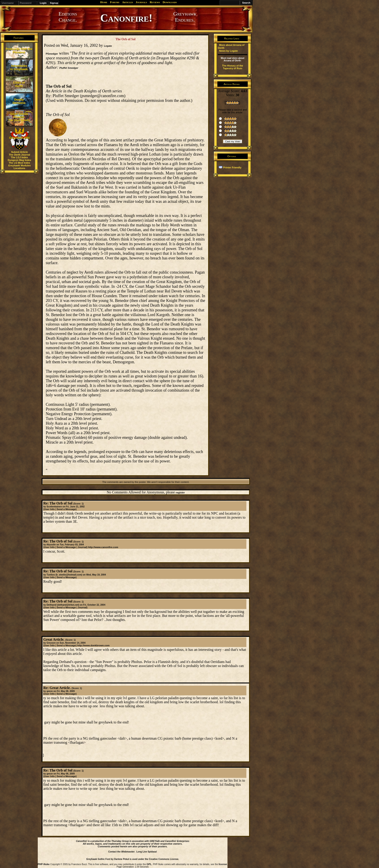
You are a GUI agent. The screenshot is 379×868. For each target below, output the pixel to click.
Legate (108, 46)
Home (104, 2)
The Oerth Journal (19, 155)
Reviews (155, 2)
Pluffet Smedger (69, 68)
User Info (49, 509)
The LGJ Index (20, 157)
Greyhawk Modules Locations (19, 167)
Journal (82, 547)
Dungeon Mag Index (19, 160)
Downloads (170, 2)
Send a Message (66, 509)
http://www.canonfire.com (103, 547)
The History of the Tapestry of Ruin (233, 67)
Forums (115, 2)
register (180, 493)
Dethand (51, 605)
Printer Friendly (232, 167)
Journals (141, 2)
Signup (54, 3)
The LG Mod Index (19, 163)
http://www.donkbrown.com (94, 645)
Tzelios (51, 575)
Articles (128, 2)
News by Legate (229, 51)
